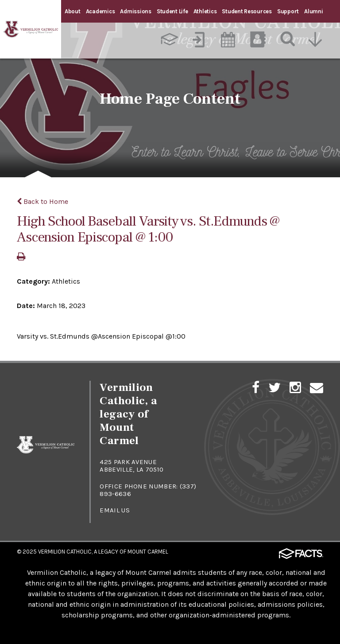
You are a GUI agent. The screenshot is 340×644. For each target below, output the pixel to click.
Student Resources (247, 11)
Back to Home (42, 201)
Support (288, 11)
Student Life (172, 11)
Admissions (135, 11)
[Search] (288, 39)
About (73, 11)
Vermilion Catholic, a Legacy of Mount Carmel (103, 552)
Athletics (205, 11)
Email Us (114, 510)
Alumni (313, 11)
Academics (100, 11)
